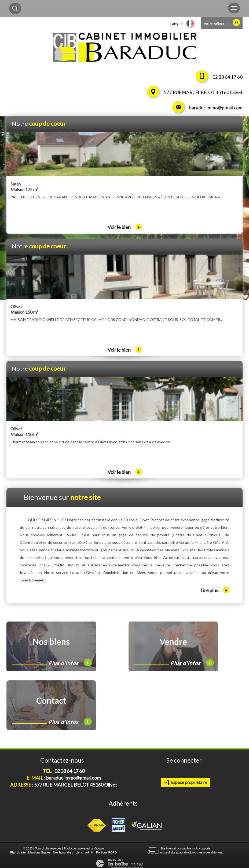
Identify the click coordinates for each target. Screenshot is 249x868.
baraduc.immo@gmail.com (216, 108)
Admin (89, 852)
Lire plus (215, 590)
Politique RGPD (106, 852)
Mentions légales (39, 852)
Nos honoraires (63, 852)
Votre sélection (217, 24)
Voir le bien (125, 227)
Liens (79, 852)
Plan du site (18, 852)
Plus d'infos (70, 663)
